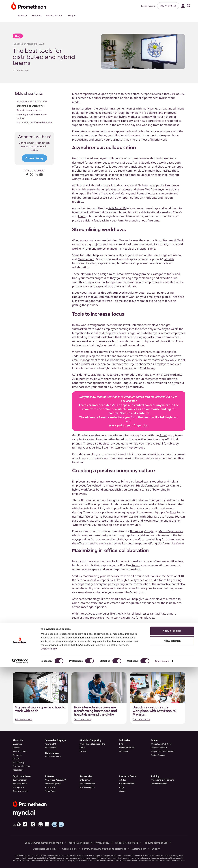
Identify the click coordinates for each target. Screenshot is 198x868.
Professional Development (162, 780)
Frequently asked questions (163, 751)
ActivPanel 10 (117, 208)
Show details (162, 862)
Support (72, 16)
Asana (177, 255)
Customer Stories (127, 784)
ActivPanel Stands (87, 784)
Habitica (104, 443)
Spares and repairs (159, 748)
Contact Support (158, 755)
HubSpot (78, 297)
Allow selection (172, 842)
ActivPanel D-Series (53, 757)
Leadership (17, 744)
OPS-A (83, 748)
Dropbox (171, 185)
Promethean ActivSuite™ (55, 780)
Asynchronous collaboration (32, 101)
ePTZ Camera (86, 780)
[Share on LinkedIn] (36, 175)
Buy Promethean (168, 6)
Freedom (128, 368)
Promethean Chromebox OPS (92, 744)
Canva (125, 193)
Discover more (24, 719)
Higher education (127, 748)
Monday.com (86, 259)
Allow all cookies (172, 831)
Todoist (77, 356)
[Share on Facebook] (27, 175)
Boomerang (118, 360)
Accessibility (18, 770)
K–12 (121, 744)
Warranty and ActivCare (161, 744)
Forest (163, 435)
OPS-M (83, 751)
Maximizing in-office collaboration (35, 122)
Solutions (37, 16)
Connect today (34, 158)
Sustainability (18, 762)
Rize (135, 383)
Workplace (124, 751)
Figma (140, 193)
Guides (122, 791)
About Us (18, 740)
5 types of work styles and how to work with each (40, 709)
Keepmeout (105, 364)
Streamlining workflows (30, 106)
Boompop (136, 531)
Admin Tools (50, 791)
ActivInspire (50, 787)
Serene (149, 383)
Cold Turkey (147, 368)
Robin (135, 565)
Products (23, 16)
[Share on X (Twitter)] (31, 175)
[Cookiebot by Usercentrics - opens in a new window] (20, 862)
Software (49, 776)
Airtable (169, 259)
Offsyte (149, 531)
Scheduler (123, 293)
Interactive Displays (55, 740)
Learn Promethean (159, 784)
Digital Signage (52, 753)
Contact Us (17, 755)
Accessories (86, 776)
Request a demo (148, 6)
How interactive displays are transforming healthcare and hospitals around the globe (95, 711)
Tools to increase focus (29, 110)
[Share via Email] (41, 175)
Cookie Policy (49, 849)
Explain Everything (53, 784)
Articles (123, 780)
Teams (98, 516)
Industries (125, 740)
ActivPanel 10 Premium (121, 397)
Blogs (122, 787)
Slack (173, 512)
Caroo (180, 543)
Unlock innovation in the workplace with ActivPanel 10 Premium (154, 711)
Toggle (126, 383)
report (147, 94)
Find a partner (19, 787)
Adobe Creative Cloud (106, 193)
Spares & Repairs (87, 787)
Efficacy (16, 759)
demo (110, 633)
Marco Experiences (171, 531)
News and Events (20, 751)
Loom (82, 216)
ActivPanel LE (50, 748)
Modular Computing (91, 740)
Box (74, 189)
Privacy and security (21, 766)
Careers (16, 748)
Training (155, 776)
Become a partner (20, 791)
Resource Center (55, 16)
